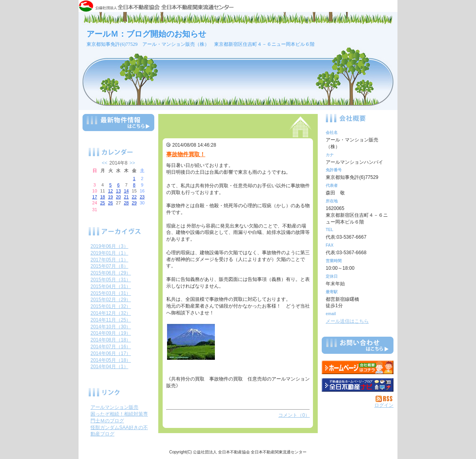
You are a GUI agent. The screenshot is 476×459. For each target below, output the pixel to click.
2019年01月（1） (109, 253)
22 (134, 197)
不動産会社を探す (358, 385)
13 (118, 191)
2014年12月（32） (111, 313)
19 (110, 197)
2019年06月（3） (109, 246)
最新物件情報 (118, 126)
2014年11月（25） (111, 320)
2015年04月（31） (111, 286)
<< (104, 163)
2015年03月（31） (111, 293)
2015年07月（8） (109, 266)
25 (102, 203)
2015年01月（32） (111, 306)
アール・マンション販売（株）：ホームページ (358, 367)
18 (102, 197)
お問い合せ (358, 347)
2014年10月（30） (111, 327)
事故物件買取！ (186, 154)
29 (134, 203)
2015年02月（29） (111, 300)
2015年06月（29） (111, 273)
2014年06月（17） (111, 353)
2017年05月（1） (109, 260)
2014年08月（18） (111, 340)
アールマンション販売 (114, 407)
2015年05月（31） (111, 280)
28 (126, 203)
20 (118, 197)
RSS (385, 399)
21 (126, 197)
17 (94, 197)
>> (132, 163)
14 (126, 191)
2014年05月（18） (111, 360)
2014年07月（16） (111, 347)
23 (142, 197)
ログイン (384, 405)
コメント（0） (294, 415)
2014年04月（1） (109, 367)
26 (110, 203)
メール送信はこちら (347, 321)
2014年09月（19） (111, 333)
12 (110, 191)
